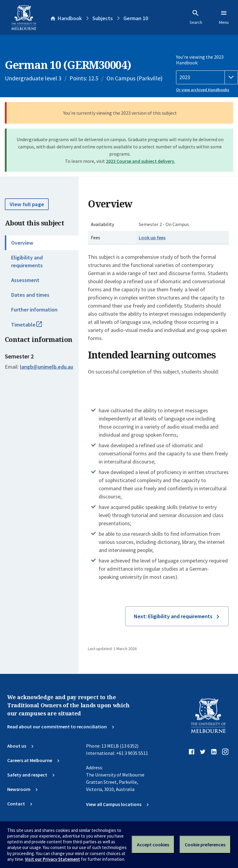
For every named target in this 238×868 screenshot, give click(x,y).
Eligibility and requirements (27, 261)
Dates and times (30, 295)
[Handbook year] (207, 77)
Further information (34, 310)
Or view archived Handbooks (203, 90)
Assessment (25, 280)
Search (196, 17)
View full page (27, 204)
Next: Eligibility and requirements (173, 616)
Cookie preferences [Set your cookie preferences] (205, 845)
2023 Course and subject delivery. (141, 161)
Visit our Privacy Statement (53, 859)
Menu (224, 17)
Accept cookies (153, 845)
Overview (22, 243)
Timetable (33, 327)
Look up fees (152, 237)
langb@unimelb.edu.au (46, 367)
